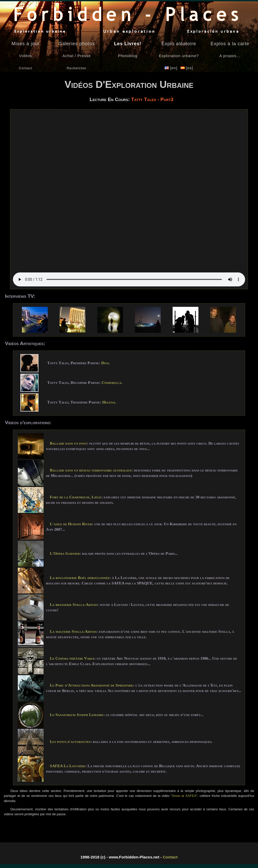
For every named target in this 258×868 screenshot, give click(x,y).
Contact (170, 857)
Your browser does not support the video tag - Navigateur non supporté (129, 199)
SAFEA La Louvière (67, 766)
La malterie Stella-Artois (73, 631)
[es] (187, 68)
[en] (172, 68)
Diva (105, 363)
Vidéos (26, 56)
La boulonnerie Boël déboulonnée (80, 578)
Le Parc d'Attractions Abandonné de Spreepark (91, 685)
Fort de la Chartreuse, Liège (76, 497)
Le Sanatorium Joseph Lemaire (76, 715)
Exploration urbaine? (179, 56)
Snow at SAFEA (184, 796)
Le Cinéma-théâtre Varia (72, 658)
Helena (109, 402)
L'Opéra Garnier (65, 553)
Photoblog (128, 56)
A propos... (230, 56)
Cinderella (112, 382)
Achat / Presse (77, 56)
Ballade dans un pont (68, 443)
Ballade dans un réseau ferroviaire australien (91, 470)
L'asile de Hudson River (71, 524)
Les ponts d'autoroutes (70, 741)
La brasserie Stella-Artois (74, 604)
